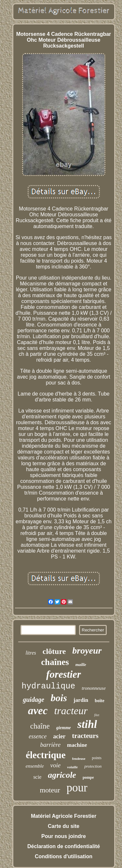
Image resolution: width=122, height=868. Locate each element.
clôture (54, 651)
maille (81, 665)
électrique (46, 755)
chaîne (40, 726)
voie (56, 765)
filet (97, 715)
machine (77, 745)
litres (31, 653)
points (97, 758)
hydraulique (48, 686)
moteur (50, 790)
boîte (100, 701)
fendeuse (79, 759)
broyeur (87, 651)
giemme (64, 728)
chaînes (55, 662)
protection (93, 766)
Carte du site (64, 826)
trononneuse (94, 688)
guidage (34, 700)
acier (59, 736)
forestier (64, 674)
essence (38, 736)
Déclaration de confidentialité (64, 846)
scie (37, 777)
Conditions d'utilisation (64, 856)
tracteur (71, 711)
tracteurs (85, 736)
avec (38, 711)
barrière (50, 745)
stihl (87, 724)
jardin (81, 700)
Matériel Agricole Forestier (64, 816)
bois (59, 698)
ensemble (35, 766)
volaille (72, 767)
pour (77, 788)
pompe (88, 777)
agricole (62, 775)
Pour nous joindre (64, 836)
